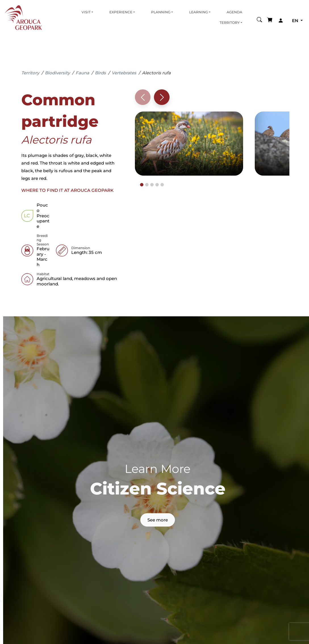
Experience (121, 12)
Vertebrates (124, 73)
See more (158, 520)
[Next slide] (162, 97)
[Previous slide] (143, 97)
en (296, 21)
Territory (230, 23)
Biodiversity (57, 73)
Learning (199, 12)
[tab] (142, 185)
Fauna (82, 73)
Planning (161, 12)
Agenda (234, 12)
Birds (100, 73)
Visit (86, 12)
